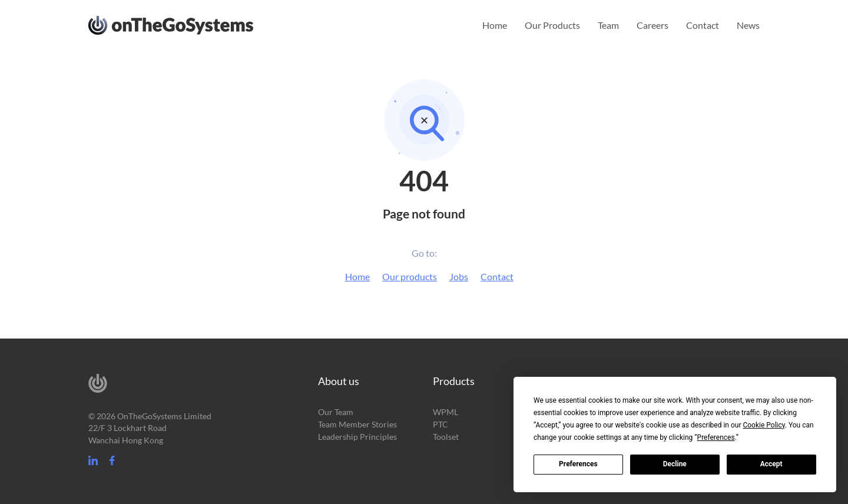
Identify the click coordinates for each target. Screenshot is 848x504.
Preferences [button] (716, 437)
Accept (771, 464)
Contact (703, 25)
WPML (445, 412)
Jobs (459, 276)
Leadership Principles (357, 437)
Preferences (578, 464)
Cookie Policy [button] (763, 425)
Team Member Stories (357, 424)
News (748, 25)
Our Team (336, 412)
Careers (652, 25)
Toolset (446, 437)
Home (495, 25)
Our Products (552, 25)
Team (608, 25)
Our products (410, 276)
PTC (440, 424)
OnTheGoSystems (193, 24)
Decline (675, 464)
